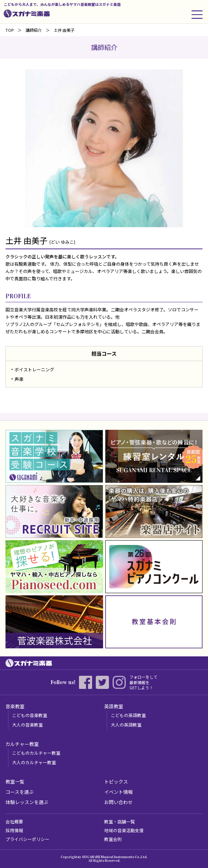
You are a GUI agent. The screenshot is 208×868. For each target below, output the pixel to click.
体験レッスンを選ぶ (27, 802)
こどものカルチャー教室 (36, 753)
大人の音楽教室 (27, 725)
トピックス (116, 782)
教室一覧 (15, 782)
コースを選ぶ (20, 792)
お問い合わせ (118, 802)
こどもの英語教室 (128, 715)
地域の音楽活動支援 (124, 830)
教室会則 (113, 839)
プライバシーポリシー (27, 839)
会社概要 (14, 821)
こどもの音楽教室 (30, 715)
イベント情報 (118, 792)
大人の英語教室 (126, 725)
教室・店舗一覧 (120, 821)
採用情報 (14, 830)
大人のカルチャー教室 (34, 762)
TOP (10, 30)
